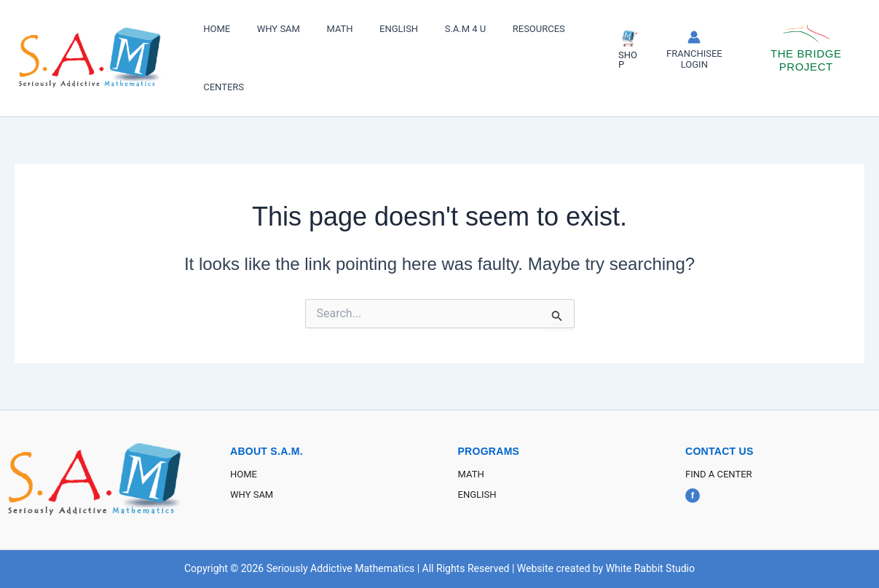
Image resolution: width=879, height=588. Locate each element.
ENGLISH (372, 29)
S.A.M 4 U (431, 29)
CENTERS (220, 87)
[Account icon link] (681, 50)
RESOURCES (497, 29)
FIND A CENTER (719, 474)
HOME (213, 29)
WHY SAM (267, 29)
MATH (320, 29)
